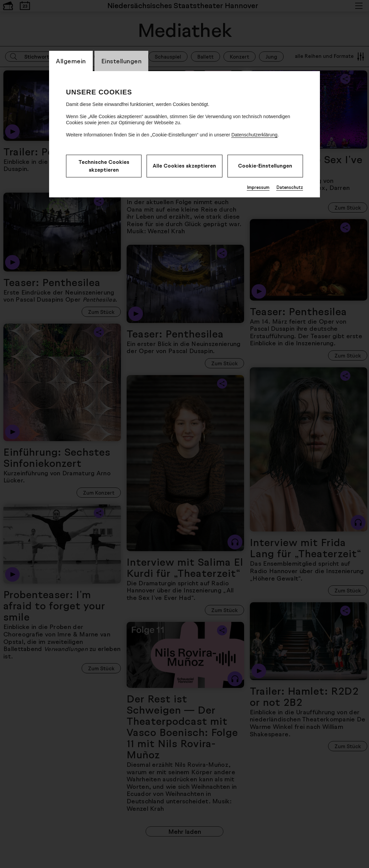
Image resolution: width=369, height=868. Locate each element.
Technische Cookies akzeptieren (104, 166)
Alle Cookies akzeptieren (184, 166)
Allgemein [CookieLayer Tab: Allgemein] (71, 61)
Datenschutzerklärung (254, 135)
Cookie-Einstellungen (265, 166)
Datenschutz (290, 187)
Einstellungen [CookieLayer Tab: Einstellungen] (122, 61)
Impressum (258, 187)
